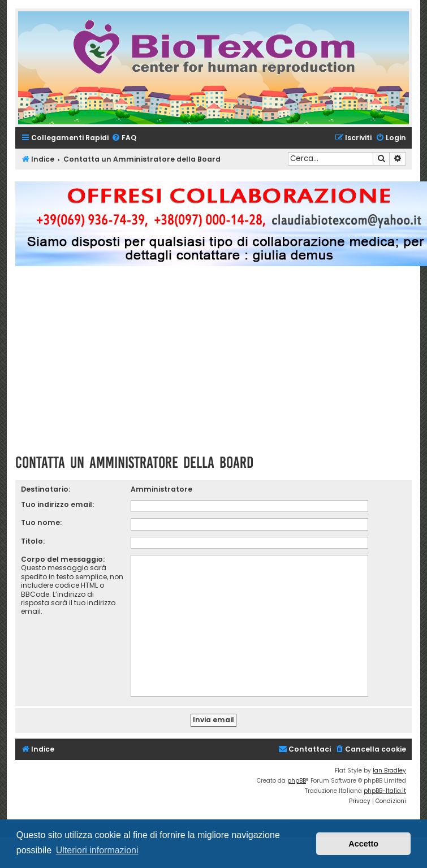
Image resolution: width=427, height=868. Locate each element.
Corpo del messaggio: (63, 559)
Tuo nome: (41, 522)
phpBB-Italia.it (385, 791)
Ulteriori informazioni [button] (97, 850)
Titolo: (33, 541)
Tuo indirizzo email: (57, 504)
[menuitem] (124, 138)
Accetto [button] (363, 844)
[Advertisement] (213, 365)
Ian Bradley (389, 771)
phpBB (297, 781)
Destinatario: (46, 489)
